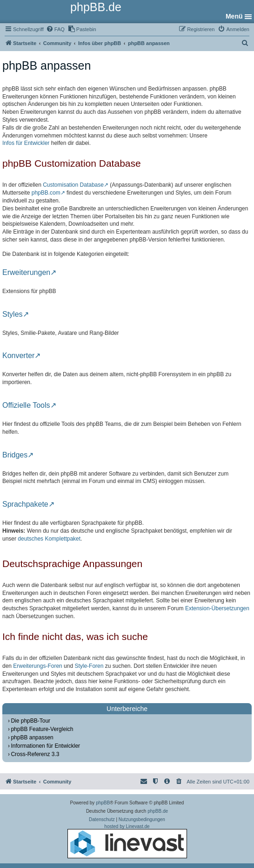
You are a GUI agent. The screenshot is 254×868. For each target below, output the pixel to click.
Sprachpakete (25, 504)
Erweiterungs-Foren (37, 666)
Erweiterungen (26, 273)
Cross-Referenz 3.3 (35, 754)
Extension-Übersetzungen (217, 608)
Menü (234, 16)
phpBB (103, 803)
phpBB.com (46, 193)
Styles (13, 314)
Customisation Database (73, 185)
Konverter (18, 356)
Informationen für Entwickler (45, 746)
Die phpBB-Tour (30, 721)
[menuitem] (55, 29)
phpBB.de (158, 811)
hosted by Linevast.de (127, 841)
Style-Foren (89, 666)
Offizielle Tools (26, 405)
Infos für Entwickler (26, 143)
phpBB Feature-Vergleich (42, 729)
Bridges (15, 455)
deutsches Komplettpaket (49, 539)
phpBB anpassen (32, 737)
